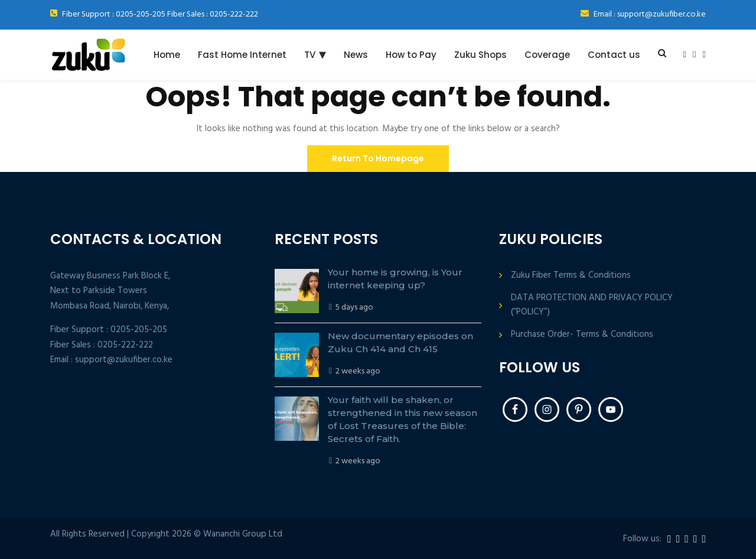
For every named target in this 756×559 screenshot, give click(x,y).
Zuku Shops (480, 55)
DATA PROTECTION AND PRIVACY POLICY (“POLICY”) (592, 305)
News (356, 55)
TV (310, 55)
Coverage (547, 55)
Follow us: (642, 539)
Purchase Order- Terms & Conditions (582, 335)
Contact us (614, 55)
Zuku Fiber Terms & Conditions (571, 276)
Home (167, 55)
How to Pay (411, 55)
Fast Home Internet (242, 55)
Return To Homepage (378, 158)
